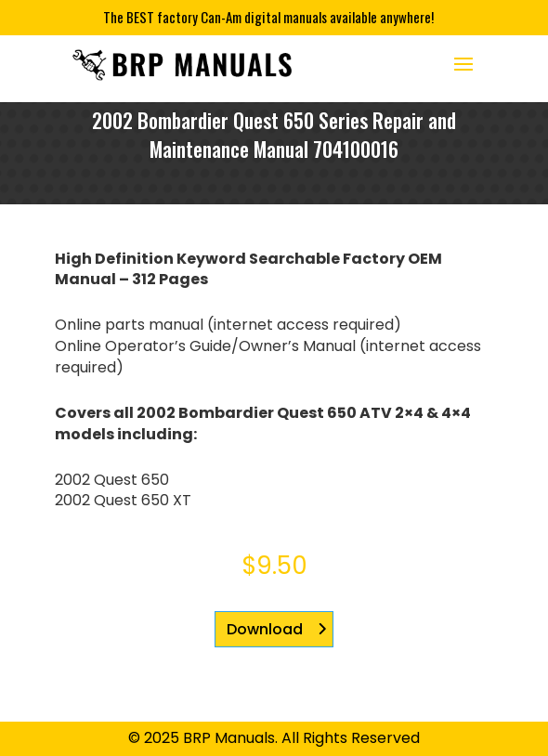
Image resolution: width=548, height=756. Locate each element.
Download (265, 629)
